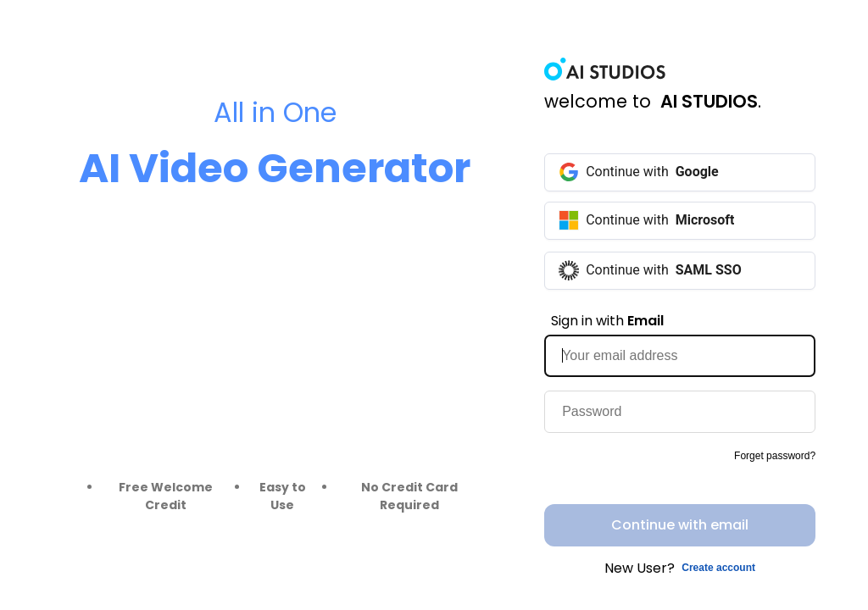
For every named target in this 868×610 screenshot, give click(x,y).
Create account (718, 568)
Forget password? (775, 456)
